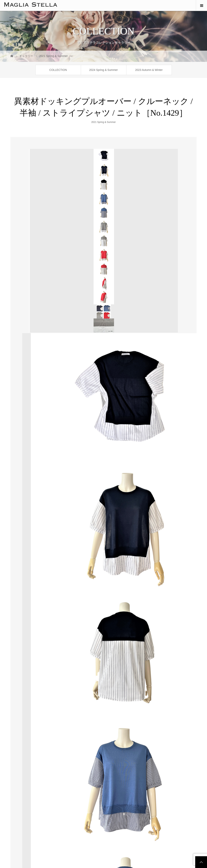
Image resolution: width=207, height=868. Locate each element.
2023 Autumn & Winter (149, 70)
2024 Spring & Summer (104, 70)
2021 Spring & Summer (103, 122)
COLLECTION (58, 70)
